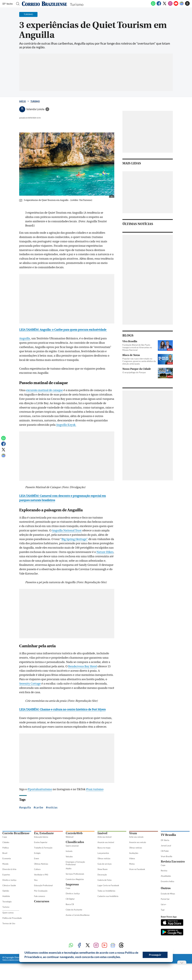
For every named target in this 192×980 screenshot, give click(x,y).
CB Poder (165, 851)
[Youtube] (176, 5)
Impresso (72, 884)
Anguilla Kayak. (66, 425)
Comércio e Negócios (75, 879)
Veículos (69, 857)
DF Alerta (165, 840)
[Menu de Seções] (8, 4)
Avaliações (134, 853)
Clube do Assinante (74, 910)
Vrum (133, 833)
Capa (5, 837)
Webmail (70, 837)
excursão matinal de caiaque (44, 390)
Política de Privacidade (12, 918)
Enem (37, 858)
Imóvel (102, 833)
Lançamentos (103, 853)
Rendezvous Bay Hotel (82, 666)
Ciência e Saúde (9, 885)
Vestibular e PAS (41, 875)
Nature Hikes (105, 552)
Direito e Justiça (9, 880)
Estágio (37, 853)
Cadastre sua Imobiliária (108, 896)
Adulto (69, 868)
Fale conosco (40, 896)
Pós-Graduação (41, 891)
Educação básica (41, 837)
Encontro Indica (167, 881)
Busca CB (70, 904)
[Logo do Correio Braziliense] (44, 4)
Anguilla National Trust (67, 530)
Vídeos (132, 858)
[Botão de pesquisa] (17, 4)
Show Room (103, 869)
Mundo (5, 864)
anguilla (26, 807)
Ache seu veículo (136, 837)
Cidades (6, 842)
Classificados (75, 842)
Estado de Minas (168, 894)
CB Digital (70, 899)
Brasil (5, 853)
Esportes (6, 875)
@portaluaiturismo (40, 789)
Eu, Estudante (44, 833)
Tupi (163, 910)
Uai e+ (164, 904)
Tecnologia (7, 902)
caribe (39, 807)
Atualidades (166, 876)
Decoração (102, 875)
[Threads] (187, 5)
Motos (132, 864)
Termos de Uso (9, 923)
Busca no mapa (104, 848)
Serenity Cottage (30, 684)
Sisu (36, 880)
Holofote (6, 896)
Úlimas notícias (104, 858)
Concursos (42, 901)
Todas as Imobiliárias (106, 891)
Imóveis (69, 851)
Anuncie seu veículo (138, 842)
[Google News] (182, 5)
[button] (122, 957)
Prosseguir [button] (155, 955)
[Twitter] (165, 5)
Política (6, 848)
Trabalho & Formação (43, 848)
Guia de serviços (105, 864)
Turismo (35, 101)
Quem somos (8, 913)
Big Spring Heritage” (75, 539)
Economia (7, 858)
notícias (52, 807)
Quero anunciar (72, 846)
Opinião (6, 891)
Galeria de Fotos (105, 880)
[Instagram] (170, 5)
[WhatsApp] (153, 5)
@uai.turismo (95, 789)
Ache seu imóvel (104, 837)
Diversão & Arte (9, 869)
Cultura (37, 869)
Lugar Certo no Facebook (108, 885)
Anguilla (25, 338)
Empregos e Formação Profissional (75, 863)
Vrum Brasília (166, 856)
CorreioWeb (74, 833)
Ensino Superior (41, 842)
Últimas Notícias (41, 864)
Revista (164, 871)
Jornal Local (166, 846)
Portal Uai (165, 899)
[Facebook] (159, 5)
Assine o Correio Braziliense (78, 915)
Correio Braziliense (16, 833)
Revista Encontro (173, 862)
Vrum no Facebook (137, 869)
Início (22, 101)
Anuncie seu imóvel (106, 842)
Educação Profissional (43, 885)
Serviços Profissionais (75, 874)
